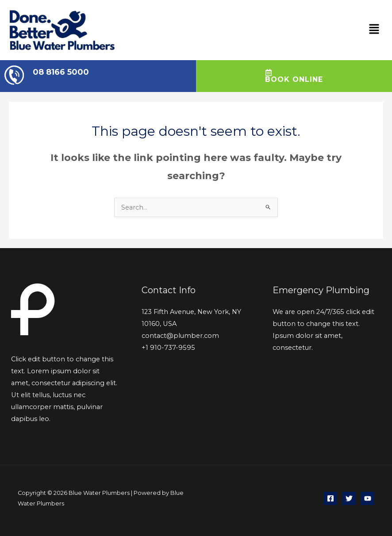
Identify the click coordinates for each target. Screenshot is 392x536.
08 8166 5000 (61, 72)
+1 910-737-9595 (168, 348)
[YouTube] (368, 498)
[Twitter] (349, 498)
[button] (374, 30)
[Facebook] (331, 498)
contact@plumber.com (180, 336)
